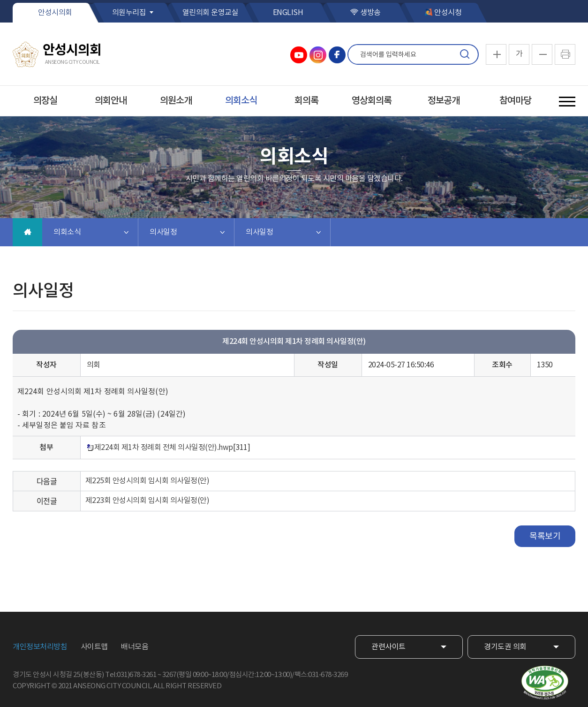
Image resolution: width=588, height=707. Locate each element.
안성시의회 (55, 13)
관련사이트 (388, 647)
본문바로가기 (0, 0)
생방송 (370, 13)
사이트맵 (94, 647)
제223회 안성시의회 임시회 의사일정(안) (147, 501)
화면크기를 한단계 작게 (542, 54)
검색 (465, 54)
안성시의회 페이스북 (337, 55)
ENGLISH (288, 13)
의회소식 (241, 101)
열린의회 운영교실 (211, 13)
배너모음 (135, 647)
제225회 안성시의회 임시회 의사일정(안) (147, 481)
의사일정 (163, 232)
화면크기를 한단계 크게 (496, 54)
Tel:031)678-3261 (131, 675)
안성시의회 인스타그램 (318, 55)
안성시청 (448, 13)
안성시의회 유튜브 (299, 55)
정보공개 (444, 101)
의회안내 (111, 101)
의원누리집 (129, 13)
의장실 (45, 101)
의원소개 (176, 101)
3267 (169, 675)
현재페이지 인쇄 (565, 54)
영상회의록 (372, 101)
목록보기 (545, 536)
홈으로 (27, 232)
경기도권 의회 (505, 647)
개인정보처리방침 (40, 647)
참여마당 (515, 101)
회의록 (306, 101)
